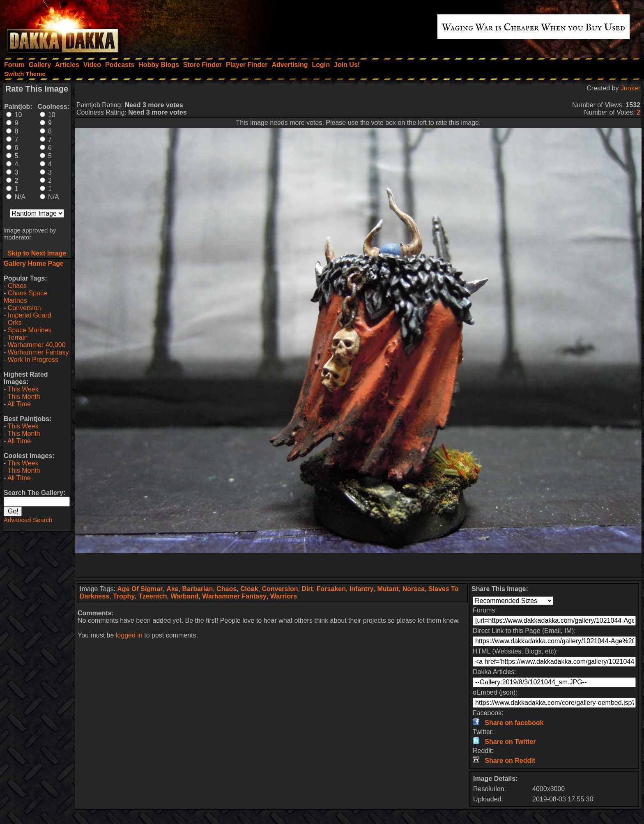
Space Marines (30, 330)
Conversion (24, 308)
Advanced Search (28, 520)
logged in (129, 635)
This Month (24, 397)
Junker (630, 88)
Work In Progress (33, 360)
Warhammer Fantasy (38, 352)
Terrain (17, 337)
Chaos (17, 286)
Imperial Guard (30, 315)
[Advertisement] (359, 565)
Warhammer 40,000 (37, 345)
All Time (19, 404)
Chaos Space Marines (25, 297)
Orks (15, 323)
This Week (23, 389)
